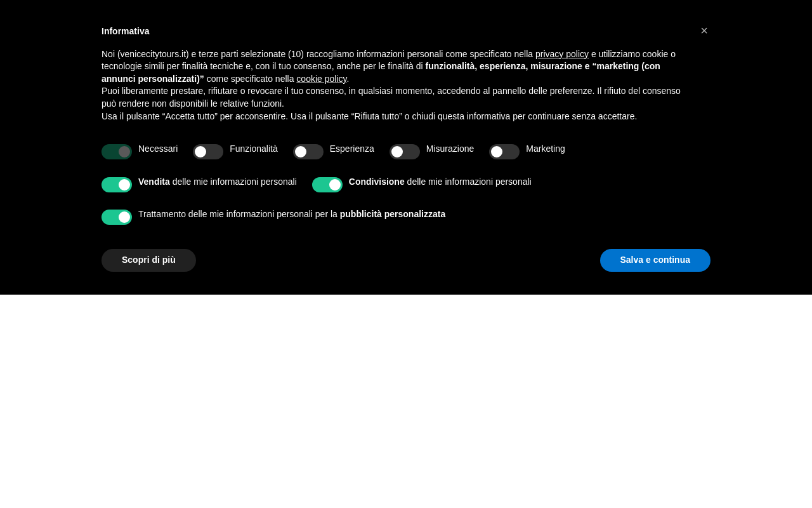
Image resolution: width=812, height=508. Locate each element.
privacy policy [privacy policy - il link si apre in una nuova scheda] (562, 54)
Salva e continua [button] (655, 260)
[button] (704, 30)
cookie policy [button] (321, 79)
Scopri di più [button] (149, 260)
